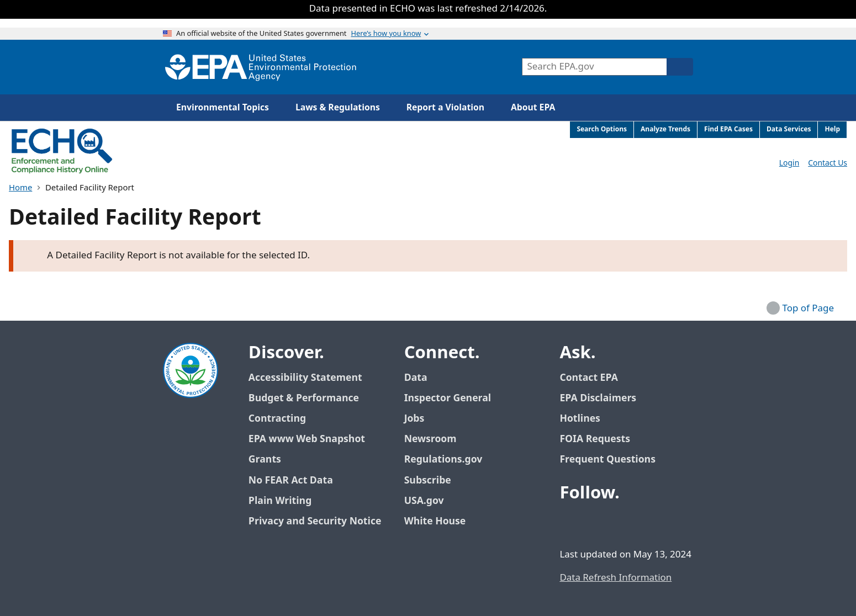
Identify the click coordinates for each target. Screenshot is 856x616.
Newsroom (430, 439)
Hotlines (580, 419)
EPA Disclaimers (598, 398)
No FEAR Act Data (291, 480)
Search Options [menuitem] (602, 129)
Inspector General (448, 398)
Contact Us (828, 163)
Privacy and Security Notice (315, 521)
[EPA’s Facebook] (570, 523)
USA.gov (430, 501)
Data (416, 378)
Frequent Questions (607, 460)
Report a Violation (445, 108)
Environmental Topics (223, 108)
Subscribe (428, 480)
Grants (265, 460)
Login (789, 163)
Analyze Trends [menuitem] (665, 129)
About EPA (533, 108)
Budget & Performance (304, 398)
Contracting (277, 419)
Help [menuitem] (832, 129)
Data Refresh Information (615, 578)
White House (441, 521)
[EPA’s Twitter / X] (597, 523)
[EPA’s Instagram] (650, 523)
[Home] (261, 67)
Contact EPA (588, 378)
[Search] (680, 67)
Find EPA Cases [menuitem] (728, 129)
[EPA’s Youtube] (623, 523)
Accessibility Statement (305, 378)
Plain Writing (280, 501)
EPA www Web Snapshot (307, 439)
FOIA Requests (595, 439)
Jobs (414, 419)
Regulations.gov (450, 460)
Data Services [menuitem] (789, 129)
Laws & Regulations (338, 108)
